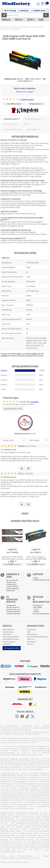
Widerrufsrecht (8, 629)
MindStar (23, 11)
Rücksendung (8, 632)
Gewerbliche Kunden (11, 639)
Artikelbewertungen (32, 119)
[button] (4, 15)
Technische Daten (10, 124)
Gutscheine (32, 642)
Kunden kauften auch (12, 129)
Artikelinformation (11, 119)
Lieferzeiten (7, 634)
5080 (41, 20)
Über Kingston (33, 129)
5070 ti (31, 20)
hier (38, 858)
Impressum (32, 629)
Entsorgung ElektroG (11, 637)
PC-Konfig (10, 11)
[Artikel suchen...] (24, 15)
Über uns (31, 639)
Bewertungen (27, 99)
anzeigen (35, 402)
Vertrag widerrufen (12, 648)
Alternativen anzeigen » (25, 92)
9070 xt (19, 20)
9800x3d (6, 20)
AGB (29, 632)
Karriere (30, 644)
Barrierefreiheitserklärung (37, 637)
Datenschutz (32, 634)
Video (26, 124)
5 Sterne (4, 370)
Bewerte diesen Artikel (13, 409)
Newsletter (7, 644)
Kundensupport (9, 642)
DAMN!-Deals (38, 11)
